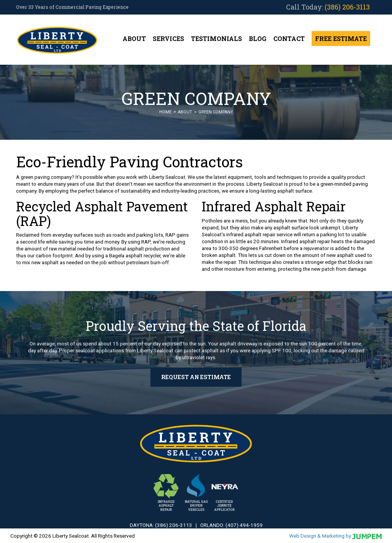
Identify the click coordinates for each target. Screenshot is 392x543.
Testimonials (216, 38)
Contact (289, 38)
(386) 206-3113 (347, 7)
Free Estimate (341, 38)
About (134, 38)
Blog (258, 38)
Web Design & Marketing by (335, 536)
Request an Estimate (196, 377)
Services (168, 38)
